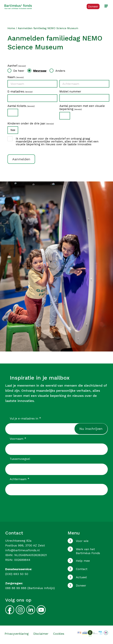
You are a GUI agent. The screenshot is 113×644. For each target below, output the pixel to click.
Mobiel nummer (70, 91)
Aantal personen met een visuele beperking (82, 108)
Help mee (83, 561)
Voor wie (82, 541)
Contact (82, 569)
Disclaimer (41, 634)
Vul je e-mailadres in (25, 418)
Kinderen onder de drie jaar (31, 124)
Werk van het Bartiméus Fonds (88, 551)
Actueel (81, 577)
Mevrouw (40, 71)
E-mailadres (20, 92)
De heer (19, 71)
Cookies (59, 634)
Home (11, 28)
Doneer (81, 585)
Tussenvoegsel (20, 459)
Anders (60, 71)
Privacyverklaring (17, 634)
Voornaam (18, 439)
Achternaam (20, 479)
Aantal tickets (21, 106)
